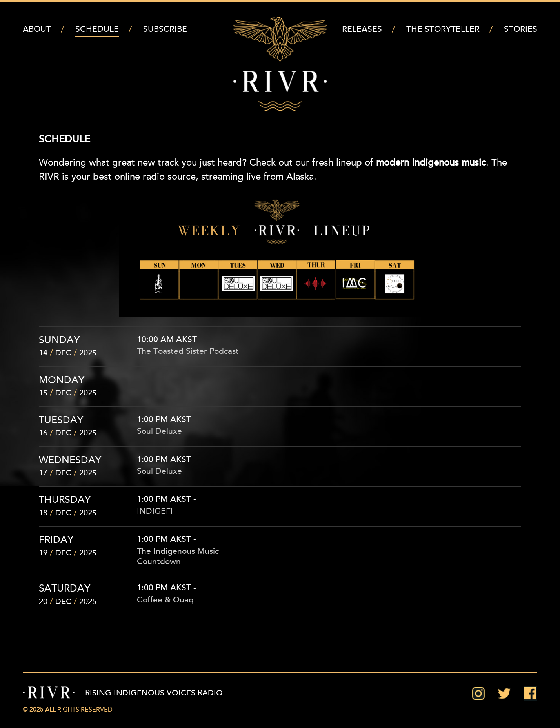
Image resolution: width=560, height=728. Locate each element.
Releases (362, 30)
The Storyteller (443, 30)
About (37, 30)
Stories (521, 30)
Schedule (97, 30)
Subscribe (165, 30)
